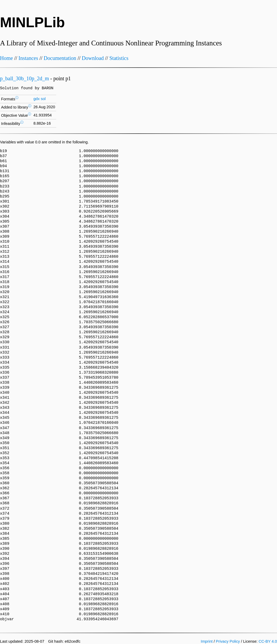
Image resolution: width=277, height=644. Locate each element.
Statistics (119, 58)
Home (6, 58)
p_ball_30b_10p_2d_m (25, 78)
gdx (37, 99)
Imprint (207, 641)
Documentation (60, 58)
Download (93, 58)
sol (43, 99)
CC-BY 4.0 (268, 641)
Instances (28, 58)
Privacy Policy (228, 641)
